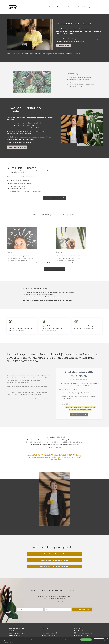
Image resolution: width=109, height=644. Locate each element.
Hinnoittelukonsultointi (49, 633)
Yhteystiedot (82, 7)
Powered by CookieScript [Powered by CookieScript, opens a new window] (8, 642)
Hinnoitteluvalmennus (59, 7)
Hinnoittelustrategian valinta (83, 633)
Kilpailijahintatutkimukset (50, 635)
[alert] (55, 640)
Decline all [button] (97, 640)
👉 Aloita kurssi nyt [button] (63, 46)
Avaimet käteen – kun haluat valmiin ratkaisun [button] (54, 566)
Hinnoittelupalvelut (45, 7)
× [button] (108, 638)
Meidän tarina (72, 7)
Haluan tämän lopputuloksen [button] (55, 269)
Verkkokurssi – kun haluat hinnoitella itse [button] (55, 554)
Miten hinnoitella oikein (82, 631)
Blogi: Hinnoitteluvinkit (82, 635)
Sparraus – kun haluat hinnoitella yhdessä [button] (54, 560)
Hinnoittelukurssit (31, 7)
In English (98, 7)
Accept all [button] (88, 640)
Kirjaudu (90, 7)
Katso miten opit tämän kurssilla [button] (55, 198)
